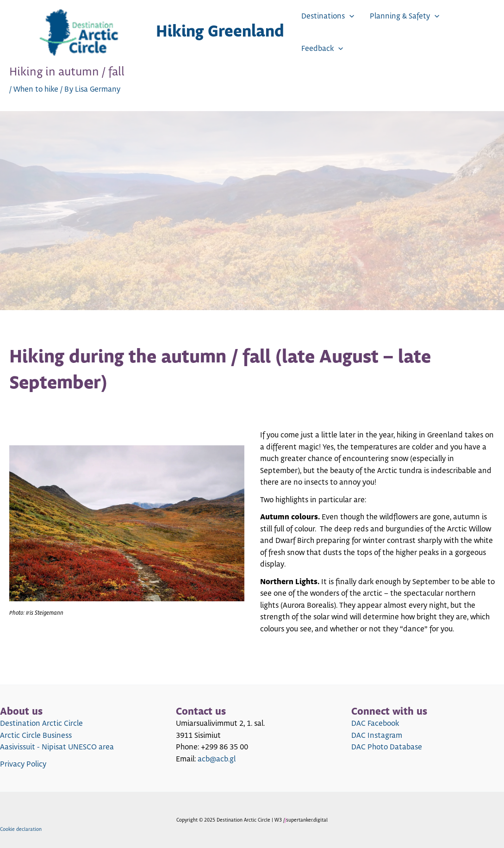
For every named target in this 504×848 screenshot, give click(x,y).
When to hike (36, 89)
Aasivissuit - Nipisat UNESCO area (57, 747)
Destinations (328, 16)
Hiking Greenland (220, 32)
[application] (349, 16)
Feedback (322, 49)
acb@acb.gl (217, 759)
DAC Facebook (375, 723)
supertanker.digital (307, 820)
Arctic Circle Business (36, 736)
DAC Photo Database (387, 747)
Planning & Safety (404, 16)
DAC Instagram (377, 736)
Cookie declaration (21, 829)
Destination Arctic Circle (41, 723)
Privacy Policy (23, 764)
